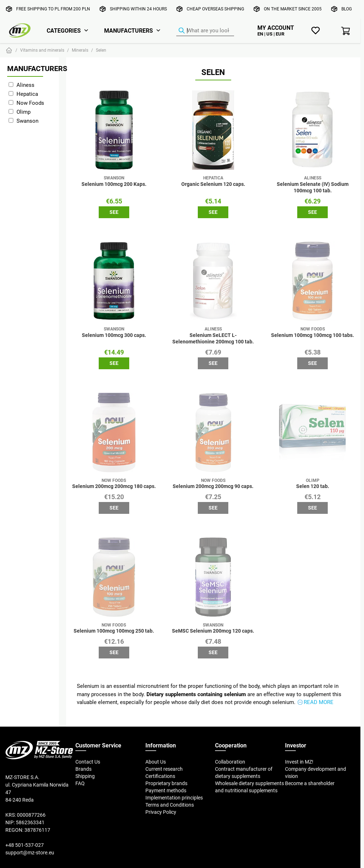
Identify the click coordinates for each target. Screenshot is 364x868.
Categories (64, 31)
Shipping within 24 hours (138, 9)
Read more (319, 702)
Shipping (85, 776)
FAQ (80, 783)
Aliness (25, 85)
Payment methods (166, 790)
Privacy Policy (161, 812)
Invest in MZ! (299, 762)
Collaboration (230, 762)
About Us (156, 762)
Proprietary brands (166, 783)
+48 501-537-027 (25, 845)
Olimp (24, 112)
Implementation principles (174, 798)
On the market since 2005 (293, 9)
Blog (347, 9)
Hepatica (27, 94)
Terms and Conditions (170, 805)
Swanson (27, 121)
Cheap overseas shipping (215, 9)
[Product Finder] (205, 31)
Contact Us (88, 762)
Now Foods (30, 103)
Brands (83, 769)
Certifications (160, 776)
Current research (164, 769)
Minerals (80, 50)
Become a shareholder (310, 783)
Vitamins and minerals (42, 50)
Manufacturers (129, 31)
